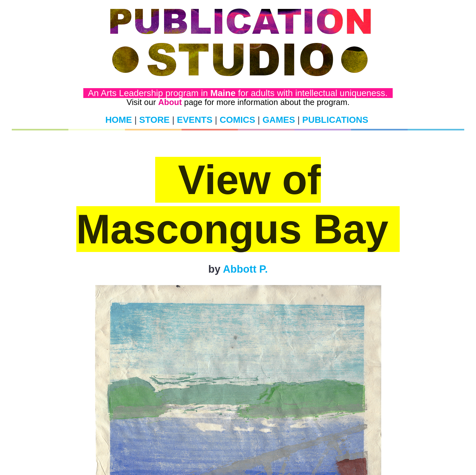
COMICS (238, 120)
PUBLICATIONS (335, 120)
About (170, 102)
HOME (119, 120)
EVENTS (195, 120)
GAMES (279, 120)
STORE (154, 120)
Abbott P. (245, 269)
